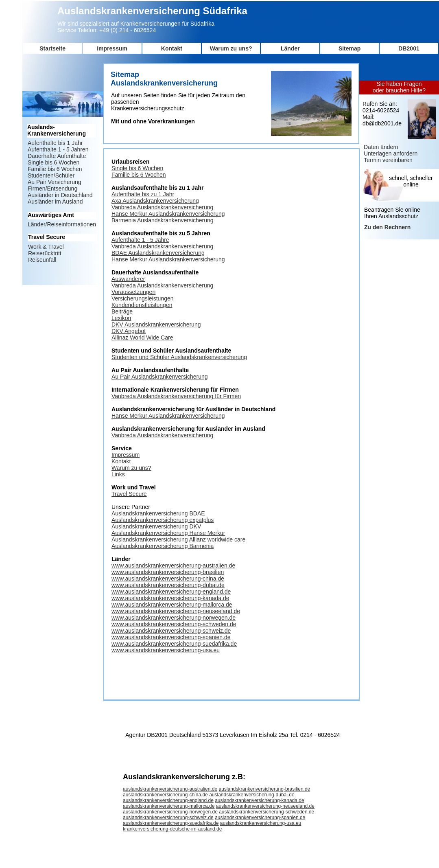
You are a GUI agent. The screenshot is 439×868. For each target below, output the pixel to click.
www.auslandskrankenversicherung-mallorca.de (172, 605)
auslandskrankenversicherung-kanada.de (259, 800)
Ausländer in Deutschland (60, 195)
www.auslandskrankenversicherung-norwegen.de (174, 618)
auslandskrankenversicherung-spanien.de (260, 818)
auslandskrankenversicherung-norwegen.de (170, 812)
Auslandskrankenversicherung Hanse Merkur (168, 533)
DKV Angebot (129, 331)
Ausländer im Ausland (55, 202)
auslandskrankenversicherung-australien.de (170, 789)
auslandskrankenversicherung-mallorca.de (169, 806)
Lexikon (121, 318)
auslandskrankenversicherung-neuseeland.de (265, 806)
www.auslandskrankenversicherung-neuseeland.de (176, 611)
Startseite (52, 48)
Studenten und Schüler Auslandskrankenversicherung (179, 357)
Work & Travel (46, 247)
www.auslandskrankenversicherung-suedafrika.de (174, 644)
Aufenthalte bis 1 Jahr (55, 143)
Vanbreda (124, 246)
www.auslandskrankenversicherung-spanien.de (171, 637)
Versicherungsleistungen (143, 298)
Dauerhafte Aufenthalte (57, 156)
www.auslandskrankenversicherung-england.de (171, 592)
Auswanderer (128, 279)
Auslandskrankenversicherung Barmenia (163, 546)
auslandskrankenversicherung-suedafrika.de (171, 823)
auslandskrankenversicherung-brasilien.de (264, 789)
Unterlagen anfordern (391, 153)
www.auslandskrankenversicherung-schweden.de (174, 624)
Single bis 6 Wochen (137, 168)
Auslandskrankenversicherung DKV (156, 526)
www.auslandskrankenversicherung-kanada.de (170, 598)
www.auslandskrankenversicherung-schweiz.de (171, 631)
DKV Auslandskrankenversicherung (156, 324)
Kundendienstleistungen (142, 305)
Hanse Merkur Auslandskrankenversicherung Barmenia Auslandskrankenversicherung (168, 217)
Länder (290, 48)
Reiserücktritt (45, 253)
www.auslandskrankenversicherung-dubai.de (168, 585)
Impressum (112, 48)
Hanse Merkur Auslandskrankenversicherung (168, 259)
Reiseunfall (42, 260)
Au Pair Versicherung (55, 182)
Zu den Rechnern (387, 227)
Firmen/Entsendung (52, 189)
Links (118, 474)
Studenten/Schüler (51, 175)
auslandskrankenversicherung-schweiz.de (168, 818)
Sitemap (349, 48)
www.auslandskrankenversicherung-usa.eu (166, 650)
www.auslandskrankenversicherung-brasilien (168, 572)
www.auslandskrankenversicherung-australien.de (173, 566)
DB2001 (409, 48)
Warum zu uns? (231, 48)
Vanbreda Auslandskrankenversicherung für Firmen (176, 396)
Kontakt (172, 48)
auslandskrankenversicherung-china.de (165, 795)
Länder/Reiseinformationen (62, 224)
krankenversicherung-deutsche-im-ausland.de (172, 829)
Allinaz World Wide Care (142, 338)
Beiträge (122, 311)
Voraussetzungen (133, 292)
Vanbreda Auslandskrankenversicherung (162, 207)
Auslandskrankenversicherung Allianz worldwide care (178, 539)
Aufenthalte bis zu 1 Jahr (143, 194)
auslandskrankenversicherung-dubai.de (252, 795)
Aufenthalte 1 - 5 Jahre (140, 240)
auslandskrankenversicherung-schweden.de (266, 812)
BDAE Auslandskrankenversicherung (158, 253)
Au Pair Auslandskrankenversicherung (160, 377)
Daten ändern (381, 147)
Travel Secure (129, 494)
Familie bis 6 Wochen (139, 175)
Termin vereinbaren (388, 160)
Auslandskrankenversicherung (175, 246)
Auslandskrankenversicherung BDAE (158, 513)
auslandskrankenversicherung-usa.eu (261, 823)
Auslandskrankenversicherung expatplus (163, 520)
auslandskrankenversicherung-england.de (168, 800)
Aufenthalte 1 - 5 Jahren (58, 149)
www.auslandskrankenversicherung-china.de (168, 579)
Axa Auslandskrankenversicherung (155, 201)
